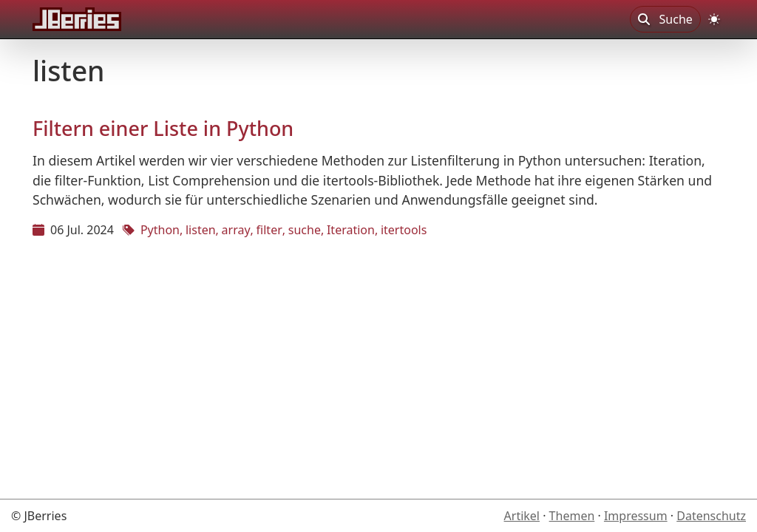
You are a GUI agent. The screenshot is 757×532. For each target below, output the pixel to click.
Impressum (636, 516)
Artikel (522, 516)
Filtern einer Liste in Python (163, 128)
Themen (572, 516)
